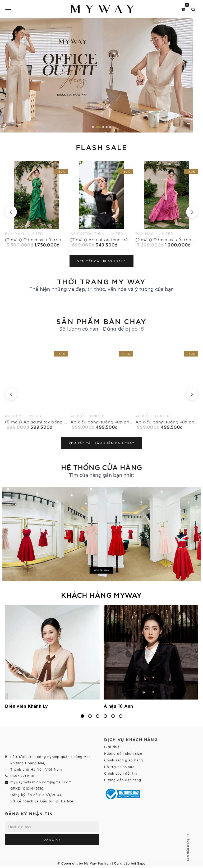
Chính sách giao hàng (124, 760)
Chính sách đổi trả (121, 773)
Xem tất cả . (101, 261)
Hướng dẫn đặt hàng (123, 780)
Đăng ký (52, 839)
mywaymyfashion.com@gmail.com (41, 782)
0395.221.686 (22, 776)
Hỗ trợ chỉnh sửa (119, 767)
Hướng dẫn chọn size (123, 753)
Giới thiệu (113, 747)
